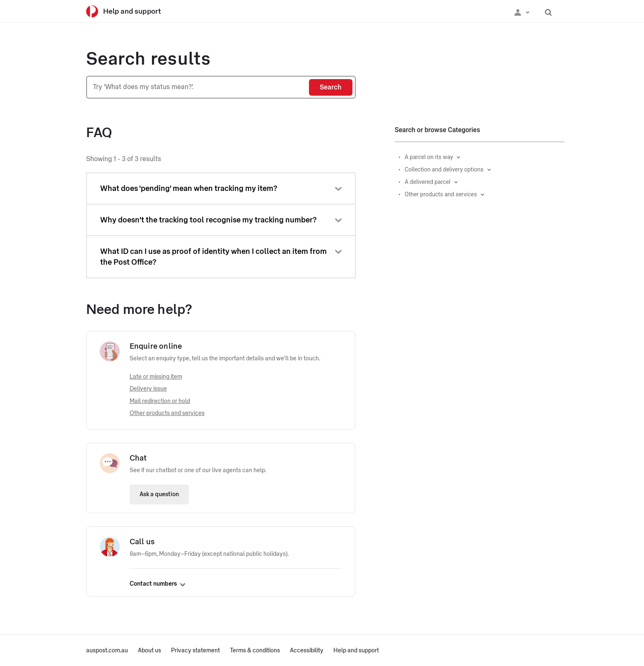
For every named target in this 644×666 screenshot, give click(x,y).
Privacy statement (195, 651)
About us (150, 651)
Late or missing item (156, 377)
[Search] (331, 87)
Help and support (356, 651)
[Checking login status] (522, 12)
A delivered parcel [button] (428, 182)
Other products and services (167, 413)
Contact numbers (157, 584)
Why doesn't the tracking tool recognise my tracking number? (208, 220)
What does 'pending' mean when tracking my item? (189, 188)
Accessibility (307, 651)
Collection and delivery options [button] (444, 169)
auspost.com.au (107, 651)
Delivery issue (148, 389)
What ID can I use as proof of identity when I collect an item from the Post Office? (213, 257)
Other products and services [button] (441, 194)
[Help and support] (130, 11)
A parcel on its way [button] (429, 157)
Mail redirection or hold (160, 401)
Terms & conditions (255, 651)
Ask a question (159, 495)
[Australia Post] (92, 11)
